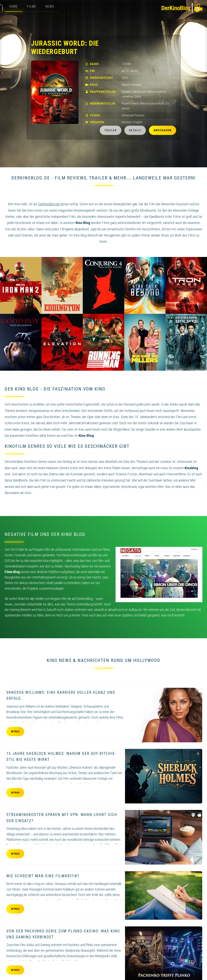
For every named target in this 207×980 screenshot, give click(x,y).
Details (135, 130)
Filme (32, 6)
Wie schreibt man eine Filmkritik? (43, 876)
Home (14, 6)
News (50, 6)
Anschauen (163, 130)
